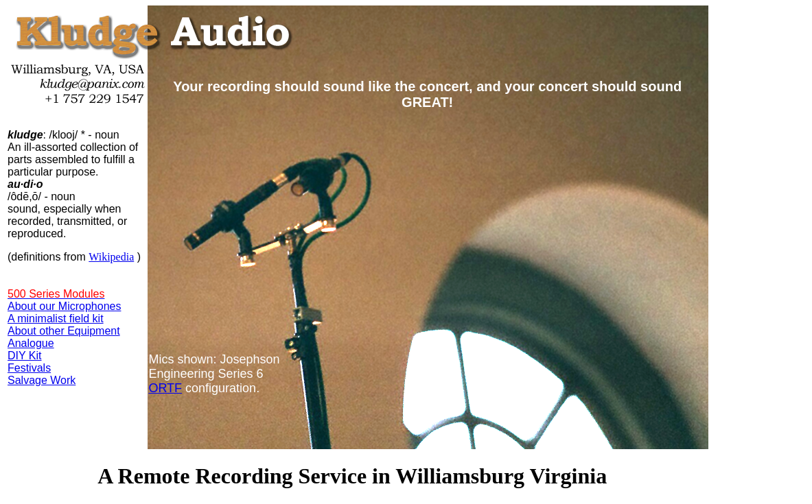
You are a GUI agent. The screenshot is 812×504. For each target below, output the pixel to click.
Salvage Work (42, 380)
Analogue (31, 343)
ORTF (165, 388)
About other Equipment (64, 331)
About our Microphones (64, 306)
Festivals (29, 368)
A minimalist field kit (56, 319)
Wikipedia (111, 257)
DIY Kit (25, 356)
